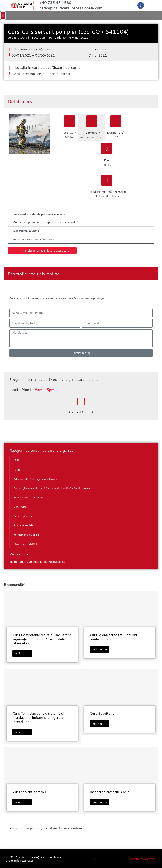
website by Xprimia (142, 859)
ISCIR (17, 470)
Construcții (20, 507)
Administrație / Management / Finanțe (36, 479)
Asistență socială (23, 525)
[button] (81, 16)
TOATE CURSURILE (26, 544)
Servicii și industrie (25, 516)
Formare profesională (26, 535)
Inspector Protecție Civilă (110, 792)
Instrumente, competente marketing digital (37, 562)
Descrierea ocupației (27, 231)
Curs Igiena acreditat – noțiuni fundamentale (113, 637)
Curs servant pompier (29, 792)
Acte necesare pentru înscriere (34, 239)
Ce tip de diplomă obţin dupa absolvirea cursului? (46, 222)
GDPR (97, 859)
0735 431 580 (81, 412)
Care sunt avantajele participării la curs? (40, 214)
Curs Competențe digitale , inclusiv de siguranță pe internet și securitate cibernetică (42, 639)
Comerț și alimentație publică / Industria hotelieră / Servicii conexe (52, 488)
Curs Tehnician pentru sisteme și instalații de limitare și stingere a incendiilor (38, 717)
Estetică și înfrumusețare (28, 497)
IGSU (17, 460)
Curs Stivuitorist (103, 713)
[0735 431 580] (81, 401)
